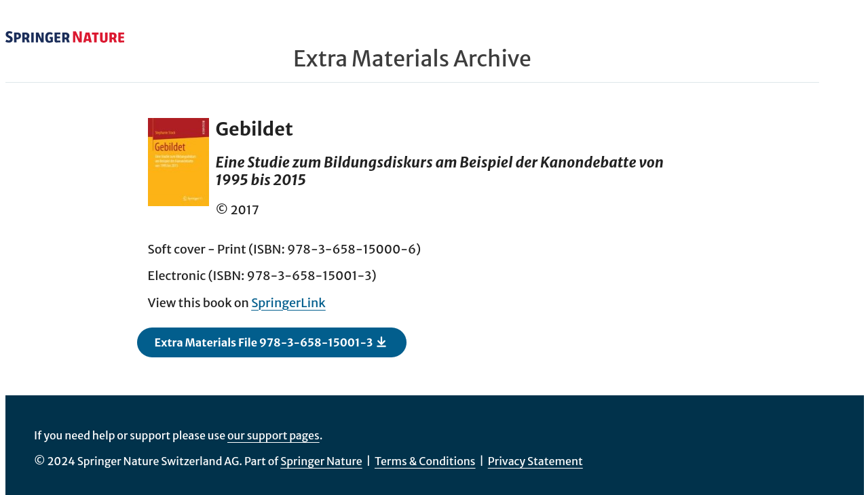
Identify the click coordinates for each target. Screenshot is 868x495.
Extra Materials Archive (412, 59)
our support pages (273, 435)
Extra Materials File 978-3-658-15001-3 (271, 342)
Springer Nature (321, 461)
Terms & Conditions (425, 461)
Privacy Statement (535, 461)
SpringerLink (288, 303)
